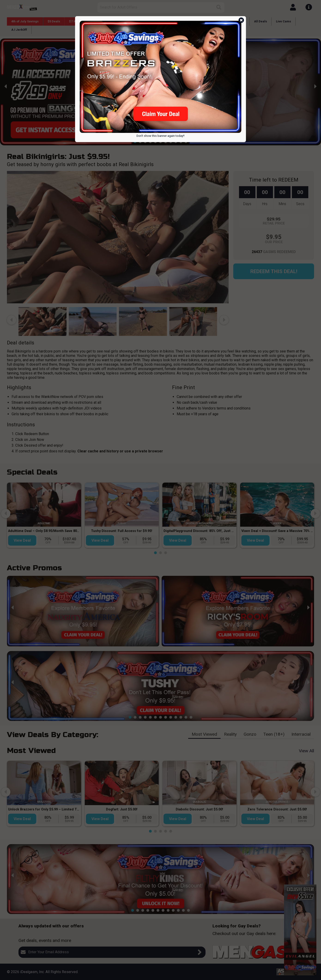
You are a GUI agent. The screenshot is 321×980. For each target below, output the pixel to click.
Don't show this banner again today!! (160, 136)
